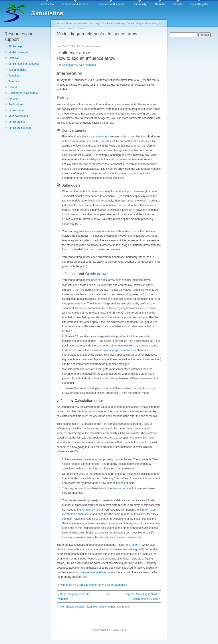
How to (13, 87)
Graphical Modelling (89, 585)
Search (178, 4)
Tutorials (14, 81)
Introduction (47, 4)
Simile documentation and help (83, 23)
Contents (67, 585)
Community (140, 4)
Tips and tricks (17, 70)
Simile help (15, 46)
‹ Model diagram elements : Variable (74, 597)
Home (60, 23)
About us (160, 4)
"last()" (121, 545)
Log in (91, 607)
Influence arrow (75, 53)
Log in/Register (199, 4)
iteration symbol (122, 488)
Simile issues (16, 110)
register (103, 607)
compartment (101, 137)
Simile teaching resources (24, 64)
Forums (13, 99)
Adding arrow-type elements (79, 65)
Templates (15, 76)
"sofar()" (136, 545)
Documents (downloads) (23, 93)
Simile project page (20, 128)
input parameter (135, 191)
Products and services (75, 4)
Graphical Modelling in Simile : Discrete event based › (142, 597)
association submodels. (127, 537)
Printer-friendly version (70, 607)
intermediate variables (93, 572)
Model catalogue (18, 52)
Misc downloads (18, 116)
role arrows (99, 274)
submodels (92, 191)
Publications (16, 105)
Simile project (17, 122)
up (108, 594)
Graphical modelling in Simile (118, 23)
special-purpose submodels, (120, 350)
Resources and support (111, 4)
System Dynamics (116, 585)
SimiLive (14, 58)
